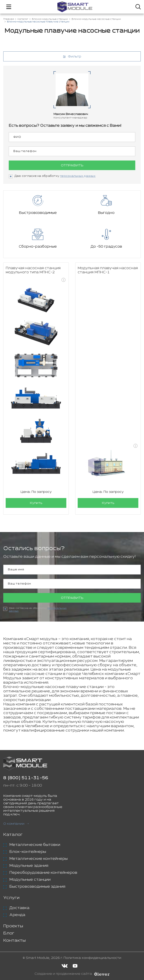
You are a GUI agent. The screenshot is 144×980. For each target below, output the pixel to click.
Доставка (19, 908)
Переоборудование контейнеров (43, 873)
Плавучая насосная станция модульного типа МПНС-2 (33, 270)
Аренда (17, 915)
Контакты (15, 940)
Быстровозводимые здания (37, 887)
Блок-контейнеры (28, 852)
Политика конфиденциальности (92, 958)
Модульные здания (29, 866)
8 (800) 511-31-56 (26, 778)
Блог (9, 933)
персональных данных (78, 176)
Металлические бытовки (35, 845)
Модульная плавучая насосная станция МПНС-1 (108, 270)
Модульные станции (30, 880)
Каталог (13, 835)
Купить (36, 503)
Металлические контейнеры (39, 859)
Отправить (72, 165)
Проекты (13, 926)
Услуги (11, 898)
